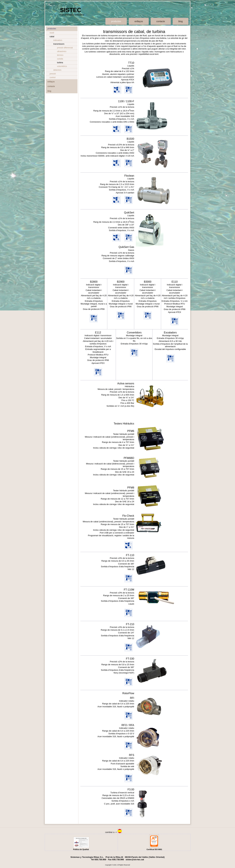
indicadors (58, 40)
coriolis (60, 59)
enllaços (139, 21)
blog (181, 21)
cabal (52, 37)
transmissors (59, 44)
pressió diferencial (65, 48)
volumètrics (62, 66)
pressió (53, 74)
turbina (60, 63)
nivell (52, 33)
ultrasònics (62, 51)
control (53, 77)
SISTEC (70, 10)
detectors (57, 70)
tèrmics (60, 55)
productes (116, 21)
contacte (161, 21)
